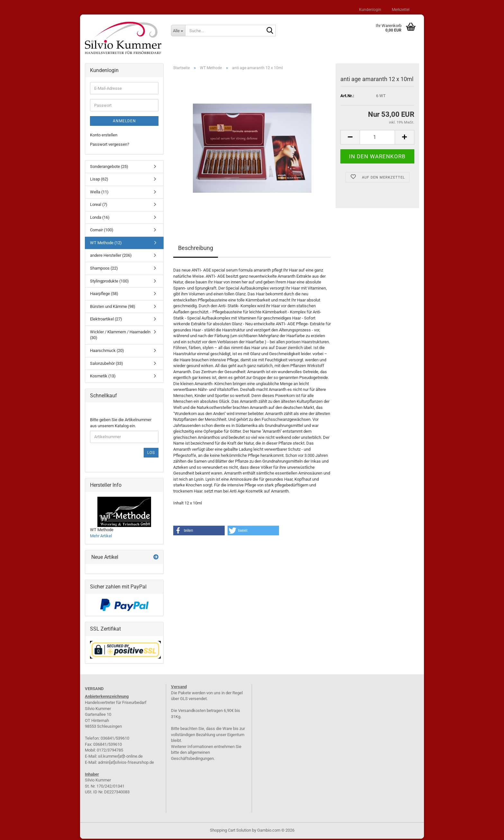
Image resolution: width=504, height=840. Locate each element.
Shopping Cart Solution (230, 831)
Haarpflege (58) (104, 295)
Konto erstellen (104, 136)
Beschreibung (196, 249)
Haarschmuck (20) (107, 351)
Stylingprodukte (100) (109, 282)
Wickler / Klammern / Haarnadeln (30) (120, 336)
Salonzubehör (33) (107, 364)
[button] (350, 138)
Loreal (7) (99, 206)
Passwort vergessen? (110, 145)
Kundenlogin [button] (370, 10)
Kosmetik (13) (103, 377)
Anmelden (124, 122)
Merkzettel (400, 10)
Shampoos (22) (104, 269)
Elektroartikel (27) (106, 320)
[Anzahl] (377, 138)
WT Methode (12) (106, 244)
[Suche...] (178, 31)
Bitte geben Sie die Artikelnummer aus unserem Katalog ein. (121, 424)
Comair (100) (102, 231)
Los (151, 454)
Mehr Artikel (101, 537)
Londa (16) (100, 218)
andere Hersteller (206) (111, 257)
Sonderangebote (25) (109, 167)
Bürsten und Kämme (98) (113, 307)
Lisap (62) (99, 180)
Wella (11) (99, 193)
